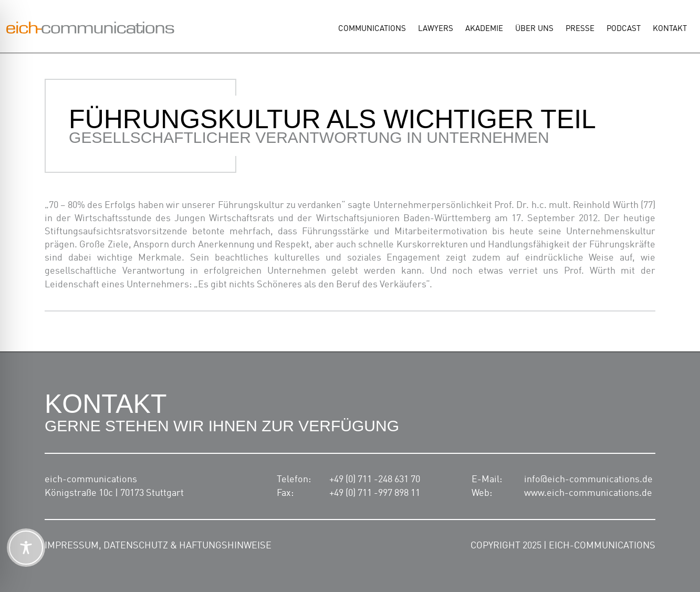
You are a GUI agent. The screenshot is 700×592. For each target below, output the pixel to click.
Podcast (624, 29)
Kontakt (670, 29)
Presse (580, 29)
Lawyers (436, 29)
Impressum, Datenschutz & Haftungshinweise (158, 546)
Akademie (484, 29)
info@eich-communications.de (588, 480)
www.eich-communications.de (588, 493)
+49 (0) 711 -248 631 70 (375, 480)
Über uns (534, 29)
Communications (372, 29)
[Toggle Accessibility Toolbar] (26, 548)
